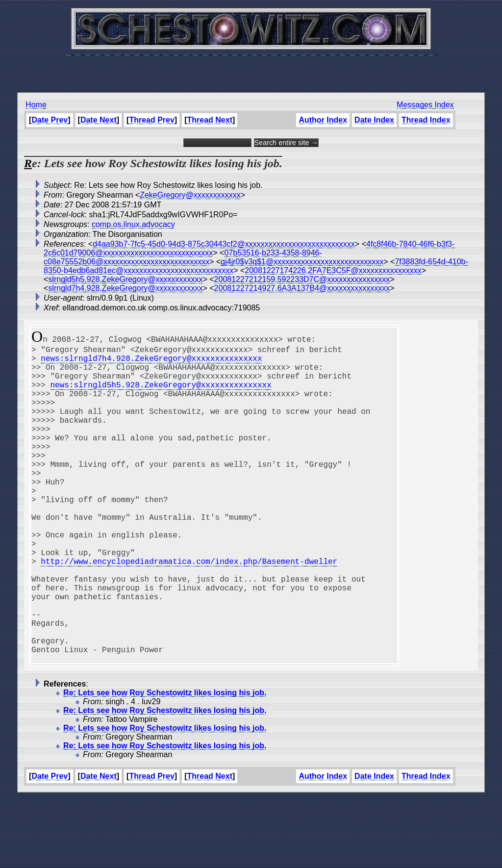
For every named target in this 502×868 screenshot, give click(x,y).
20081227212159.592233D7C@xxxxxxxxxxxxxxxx (302, 279)
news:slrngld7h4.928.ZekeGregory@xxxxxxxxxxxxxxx (151, 362)
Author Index (323, 120)
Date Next (99, 120)
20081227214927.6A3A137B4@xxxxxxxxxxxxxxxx (302, 288)
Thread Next (210, 120)
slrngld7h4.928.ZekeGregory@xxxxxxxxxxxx (125, 288)
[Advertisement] (251, 69)
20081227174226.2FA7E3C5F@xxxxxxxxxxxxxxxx (333, 270)
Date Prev (50, 120)
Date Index (374, 120)
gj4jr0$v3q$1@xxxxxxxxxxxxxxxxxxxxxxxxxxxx (302, 262)
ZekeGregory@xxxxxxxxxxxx (190, 195)
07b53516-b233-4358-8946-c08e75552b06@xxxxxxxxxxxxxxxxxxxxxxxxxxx (183, 257)
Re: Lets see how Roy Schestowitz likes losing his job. (165, 763)
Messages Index (425, 105)
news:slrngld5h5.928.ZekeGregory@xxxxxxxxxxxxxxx (161, 394)
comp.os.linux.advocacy (133, 224)
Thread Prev (151, 120)
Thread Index (426, 120)
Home (36, 105)
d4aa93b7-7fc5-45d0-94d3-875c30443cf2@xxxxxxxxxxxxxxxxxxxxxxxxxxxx (224, 244)
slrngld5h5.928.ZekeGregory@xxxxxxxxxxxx (125, 279)
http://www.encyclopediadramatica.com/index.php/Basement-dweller (189, 610)
